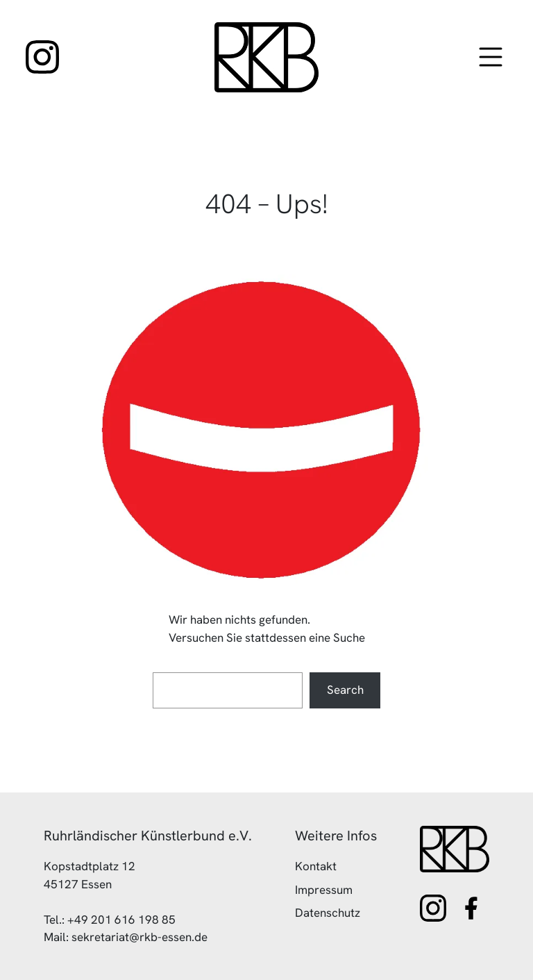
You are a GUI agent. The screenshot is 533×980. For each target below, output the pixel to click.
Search (345, 690)
